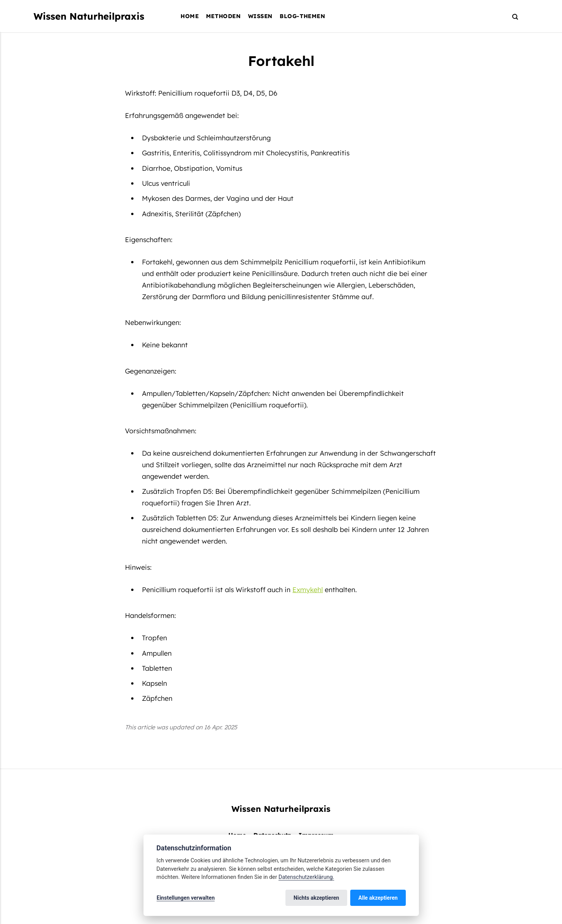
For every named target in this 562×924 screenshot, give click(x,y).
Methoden (223, 16)
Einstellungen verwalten (186, 898)
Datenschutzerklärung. (306, 877)
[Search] (512, 16)
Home (190, 16)
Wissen (260, 16)
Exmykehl (308, 589)
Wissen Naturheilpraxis (89, 16)
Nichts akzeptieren (317, 898)
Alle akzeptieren (378, 898)
